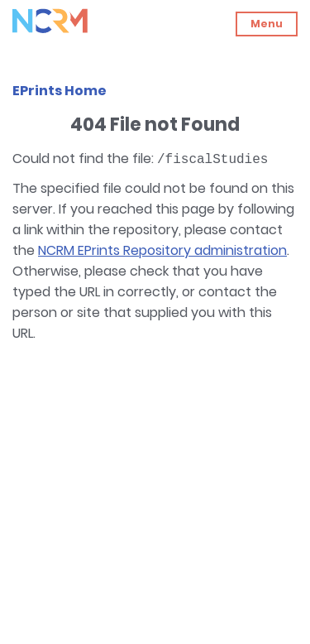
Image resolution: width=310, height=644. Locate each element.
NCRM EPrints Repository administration (162, 250)
